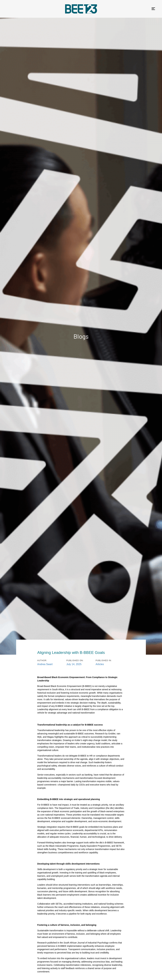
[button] (153, 9)
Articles (100, 664)
